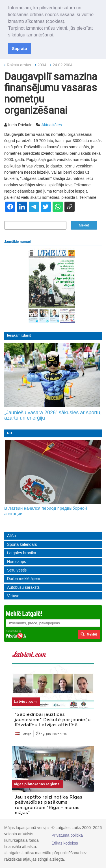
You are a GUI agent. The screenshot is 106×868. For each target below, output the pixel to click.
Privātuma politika (67, 835)
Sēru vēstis (17, 570)
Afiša (11, 536)
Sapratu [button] (20, 49)
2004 (42, 65)
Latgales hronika (22, 553)
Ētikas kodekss (65, 843)
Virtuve (13, 596)
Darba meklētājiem (24, 579)
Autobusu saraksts (23, 587)
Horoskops (17, 562)
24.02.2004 (62, 65)
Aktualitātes (52, 125)
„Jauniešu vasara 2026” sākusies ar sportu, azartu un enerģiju (53, 415)
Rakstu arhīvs (19, 65)
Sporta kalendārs (22, 544)
